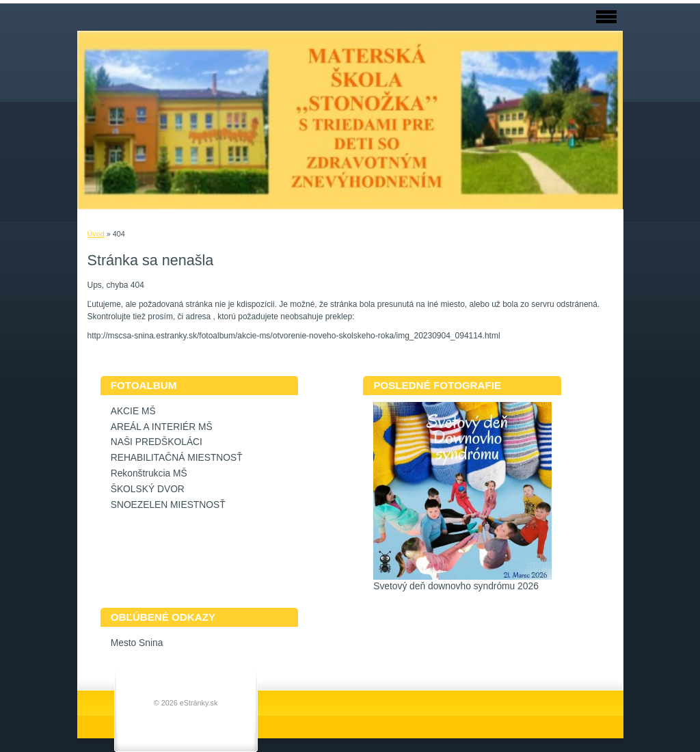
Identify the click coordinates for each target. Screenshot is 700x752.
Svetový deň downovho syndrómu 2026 (456, 586)
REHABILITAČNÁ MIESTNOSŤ (177, 458)
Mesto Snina (137, 643)
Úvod (96, 234)
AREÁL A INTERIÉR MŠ (162, 427)
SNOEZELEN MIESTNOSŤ (168, 505)
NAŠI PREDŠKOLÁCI (157, 442)
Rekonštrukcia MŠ (149, 473)
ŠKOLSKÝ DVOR (148, 489)
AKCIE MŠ (133, 411)
